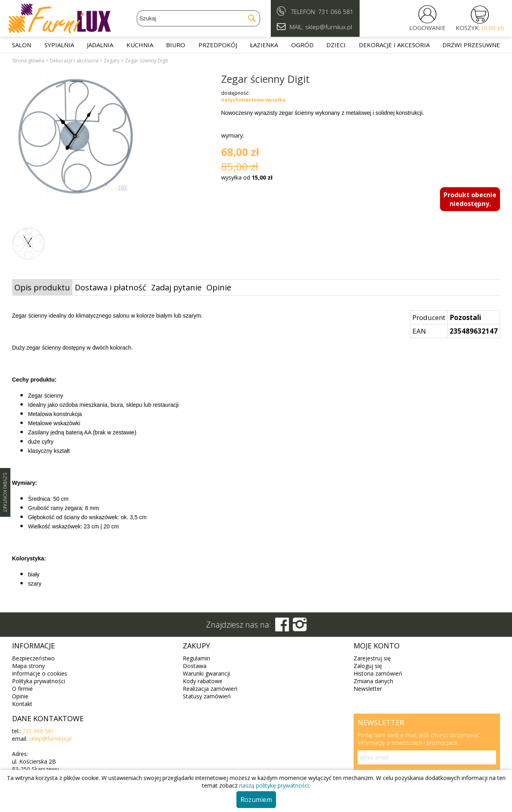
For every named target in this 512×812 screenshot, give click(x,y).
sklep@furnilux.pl (50, 739)
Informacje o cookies (40, 673)
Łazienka (264, 45)
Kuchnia (140, 45)
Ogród (302, 45)
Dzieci (336, 45)
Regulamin (196, 658)
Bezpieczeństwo (33, 658)
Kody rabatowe (203, 681)
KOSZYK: (480, 28)
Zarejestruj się (372, 658)
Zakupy (196, 646)
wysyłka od (247, 177)
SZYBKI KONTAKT (5, 492)
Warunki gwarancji (206, 673)
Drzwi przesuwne (471, 45)
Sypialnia (59, 45)
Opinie (219, 287)
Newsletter (368, 689)
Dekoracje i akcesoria (394, 45)
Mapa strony (28, 666)
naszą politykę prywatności (274, 785)
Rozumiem (256, 800)
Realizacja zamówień (210, 689)
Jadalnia (100, 45)
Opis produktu (42, 287)
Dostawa (195, 666)
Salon (22, 45)
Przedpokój (218, 45)
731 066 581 (336, 12)
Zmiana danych (373, 681)
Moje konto (377, 646)
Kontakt (22, 704)
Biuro (176, 45)
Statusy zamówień (207, 696)
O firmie (22, 689)
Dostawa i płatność (111, 287)
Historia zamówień (378, 673)
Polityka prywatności (39, 681)
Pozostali (465, 317)
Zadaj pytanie (176, 287)
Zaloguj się (368, 666)
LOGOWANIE (427, 28)
